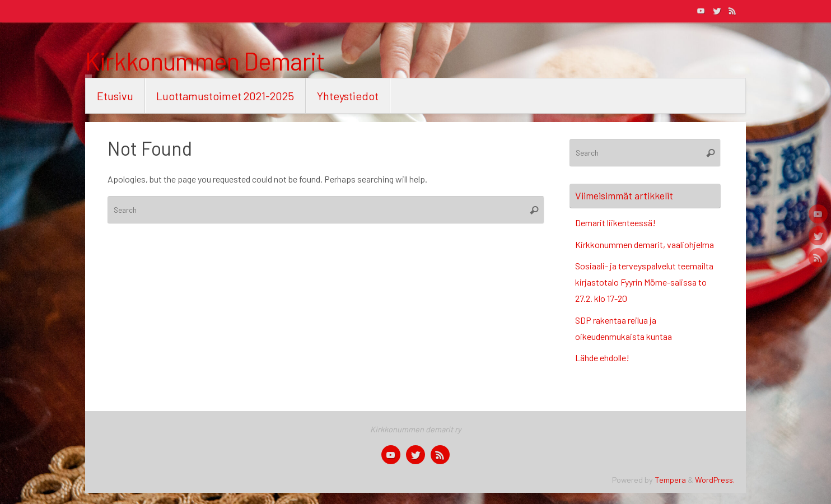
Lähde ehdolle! (602, 358)
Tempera (670, 480)
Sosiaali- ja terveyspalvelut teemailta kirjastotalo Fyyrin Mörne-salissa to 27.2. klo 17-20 (644, 282)
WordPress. (715, 480)
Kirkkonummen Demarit (205, 61)
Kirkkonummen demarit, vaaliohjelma (645, 244)
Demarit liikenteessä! (615, 223)
